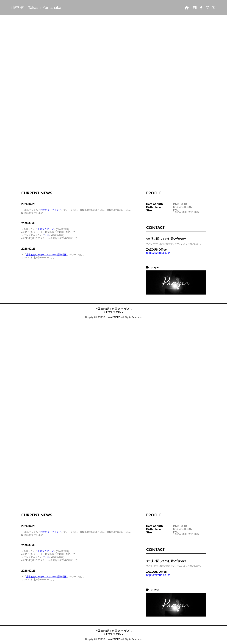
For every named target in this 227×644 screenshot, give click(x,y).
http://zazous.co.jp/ (158, 253)
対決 (47, 235)
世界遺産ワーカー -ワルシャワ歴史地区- (47, 255)
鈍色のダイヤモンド (51, 210)
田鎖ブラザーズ (45, 229)
